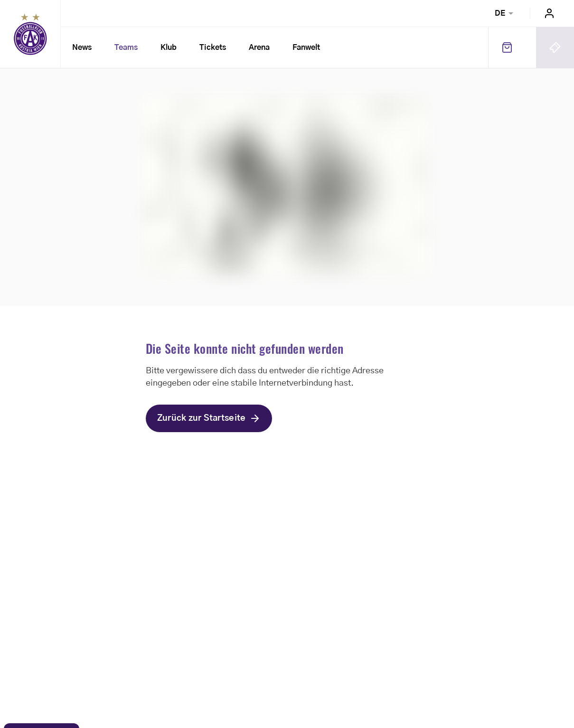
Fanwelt (306, 47)
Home (30, 34)
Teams (126, 47)
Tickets (213, 47)
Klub (169, 47)
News (82, 47)
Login (549, 13)
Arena (259, 47)
